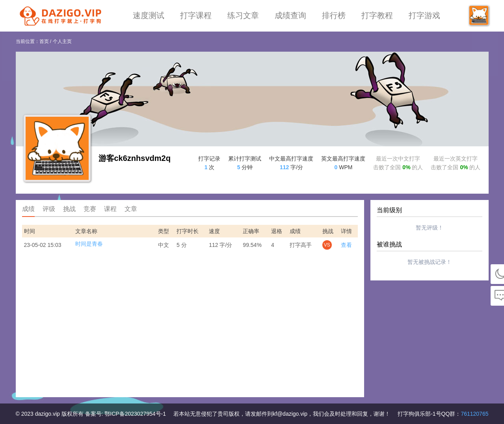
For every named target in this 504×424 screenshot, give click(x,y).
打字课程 (196, 15)
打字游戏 (424, 15)
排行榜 (334, 15)
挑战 (69, 209)
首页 (44, 41)
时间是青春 (89, 244)
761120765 (474, 414)
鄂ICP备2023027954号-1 (135, 414)
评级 (49, 209)
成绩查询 (290, 15)
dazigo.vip (47, 414)
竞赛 (90, 209)
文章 (131, 209)
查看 (346, 245)
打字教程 (377, 15)
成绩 (28, 209)
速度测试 (149, 15)
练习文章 (243, 15)
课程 (110, 209)
